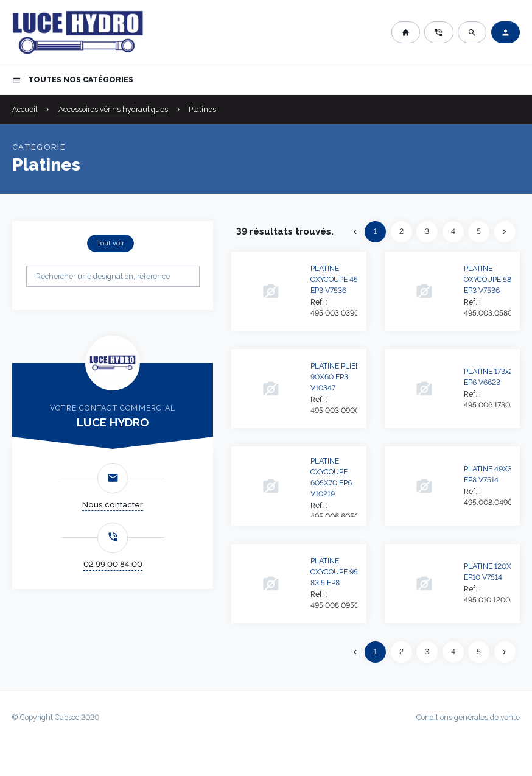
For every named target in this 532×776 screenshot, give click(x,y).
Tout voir (110, 243)
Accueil (25, 110)
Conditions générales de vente (468, 718)
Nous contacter (113, 505)
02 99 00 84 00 (113, 564)
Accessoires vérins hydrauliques (113, 110)
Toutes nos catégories (73, 80)
